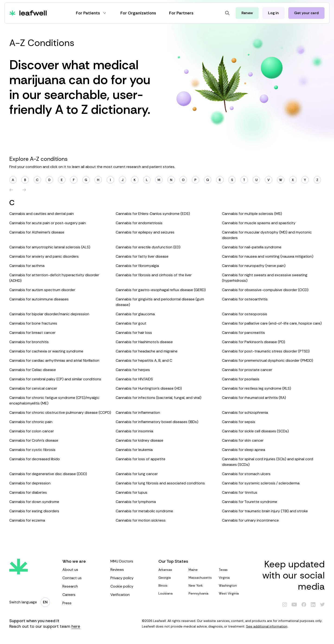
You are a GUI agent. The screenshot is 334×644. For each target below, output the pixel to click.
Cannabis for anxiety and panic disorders (44, 256)
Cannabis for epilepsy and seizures (145, 232)
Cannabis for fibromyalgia (137, 266)
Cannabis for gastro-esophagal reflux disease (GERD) (161, 290)
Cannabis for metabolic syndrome (144, 511)
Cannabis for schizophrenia (245, 412)
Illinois (172, 585)
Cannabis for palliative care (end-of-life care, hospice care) (272, 323)
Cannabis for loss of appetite (141, 459)
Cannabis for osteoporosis (245, 314)
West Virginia (232, 593)
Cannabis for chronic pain (31, 422)
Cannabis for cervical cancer (33, 388)
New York (202, 585)
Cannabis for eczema (27, 520)
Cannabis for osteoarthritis (245, 299)
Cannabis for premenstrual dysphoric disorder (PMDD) (268, 360)
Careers (82, 595)
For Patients (92, 13)
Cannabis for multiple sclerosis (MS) (252, 214)
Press (82, 603)
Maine (202, 570)
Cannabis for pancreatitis (243, 333)
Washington (232, 585)
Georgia (172, 578)
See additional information (267, 626)
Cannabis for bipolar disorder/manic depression (49, 314)
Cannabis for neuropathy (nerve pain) (254, 266)
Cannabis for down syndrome (34, 502)
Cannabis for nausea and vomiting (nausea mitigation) (268, 256)
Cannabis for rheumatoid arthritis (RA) (254, 398)
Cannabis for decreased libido (35, 459)
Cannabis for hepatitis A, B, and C (144, 360)
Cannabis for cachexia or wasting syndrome (46, 351)
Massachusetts (202, 578)
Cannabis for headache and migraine (147, 351)
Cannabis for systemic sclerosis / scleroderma (261, 483)
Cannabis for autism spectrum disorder (42, 290)
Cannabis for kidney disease (140, 440)
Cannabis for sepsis (239, 422)
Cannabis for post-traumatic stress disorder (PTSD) (266, 351)
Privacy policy (130, 578)
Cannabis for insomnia (134, 431)
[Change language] (45, 602)
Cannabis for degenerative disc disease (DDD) (48, 474)
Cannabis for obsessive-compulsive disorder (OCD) (265, 290)
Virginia (232, 578)
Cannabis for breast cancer (32, 333)
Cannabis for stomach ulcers (246, 474)
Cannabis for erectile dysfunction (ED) (148, 247)
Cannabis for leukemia (134, 450)
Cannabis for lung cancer (137, 474)
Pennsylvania (202, 593)
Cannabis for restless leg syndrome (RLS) (257, 388)
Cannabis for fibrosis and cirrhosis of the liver (154, 275)
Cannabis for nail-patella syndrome (252, 247)
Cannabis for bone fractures (33, 323)
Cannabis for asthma (27, 266)
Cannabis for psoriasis (241, 379)
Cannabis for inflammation (138, 412)
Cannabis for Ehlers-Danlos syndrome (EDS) (153, 214)
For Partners (181, 13)
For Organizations (138, 13)
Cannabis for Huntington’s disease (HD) (149, 388)
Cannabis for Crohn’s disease (34, 440)
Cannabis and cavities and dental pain (42, 214)
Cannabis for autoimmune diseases (39, 299)
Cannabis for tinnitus (240, 492)
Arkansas (172, 570)
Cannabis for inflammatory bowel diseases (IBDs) (157, 422)
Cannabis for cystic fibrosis (32, 450)
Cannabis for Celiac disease (33, 370)
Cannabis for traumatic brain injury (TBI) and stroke (265, 511)
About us (82, 570)
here (76, 626)
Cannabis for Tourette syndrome (250, 502)
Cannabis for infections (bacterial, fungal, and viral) (159, 398)
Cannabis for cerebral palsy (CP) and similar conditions (55, 379)
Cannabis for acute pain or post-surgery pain (48, 223)
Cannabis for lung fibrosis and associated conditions (160, 483)
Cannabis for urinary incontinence (250, 520)
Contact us (82, 578)
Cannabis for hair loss (134, 333)
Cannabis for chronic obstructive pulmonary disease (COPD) (60, 412)
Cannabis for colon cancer (32, 431)
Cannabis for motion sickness (141, 520)
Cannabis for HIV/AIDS (134, 379)
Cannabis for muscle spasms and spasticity (259, 223)
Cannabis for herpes (133, 370)
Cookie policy (130, 586)
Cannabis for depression (30, 483)
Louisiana (172, 593)
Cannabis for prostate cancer (247, 370)
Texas (232, 570)
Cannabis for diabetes (28, 492)
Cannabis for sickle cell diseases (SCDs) (255, 431)
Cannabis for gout (131, 323)
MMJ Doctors (130, 561)
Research (82, 586)
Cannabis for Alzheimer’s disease (37, 232)
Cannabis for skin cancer (243, 440)
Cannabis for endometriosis (139, 223)
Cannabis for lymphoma (136, 502)
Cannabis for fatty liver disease (142, 256)
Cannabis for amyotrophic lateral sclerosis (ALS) (50, 247)
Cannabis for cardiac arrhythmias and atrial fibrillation (54, 360)
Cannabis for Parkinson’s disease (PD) (254, 342)
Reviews (130, 570)
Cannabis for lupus (132, 492)
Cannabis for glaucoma (135, 314)
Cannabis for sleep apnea (244, 450)
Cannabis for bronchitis (29, 342)
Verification (130, 595)
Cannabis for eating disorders (34, 511)
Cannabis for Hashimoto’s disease (144, 342)
